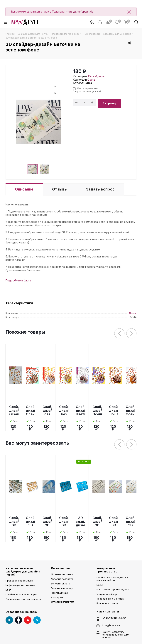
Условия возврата (62, 579)
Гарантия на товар (62, 588)
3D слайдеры (96, 76)
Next (132, 334)
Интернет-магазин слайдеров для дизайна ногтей (23, 572)
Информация (60, 568)
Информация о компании (20, 585)
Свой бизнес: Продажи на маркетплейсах (112, 579)
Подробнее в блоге (18, 280)
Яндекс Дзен (18, 620)
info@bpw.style (111, 625)
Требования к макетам (110, 599)
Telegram (37, 620)
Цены (100, 585)
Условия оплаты (61, 584)
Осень (92, 80)
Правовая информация (19, 581)
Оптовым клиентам (62, 602)
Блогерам (57, 597)
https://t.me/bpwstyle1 (80, 12)
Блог (8, 590)
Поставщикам (59, 593)
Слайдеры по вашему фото (22, 594)
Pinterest (28, 620)
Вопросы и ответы (107, 603)
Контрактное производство (107, 570)
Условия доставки (62, 574)
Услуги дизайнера (107, 594)
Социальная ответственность (23, 599)
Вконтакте (9, 620)
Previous (120, 334)
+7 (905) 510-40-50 (114, 618)
